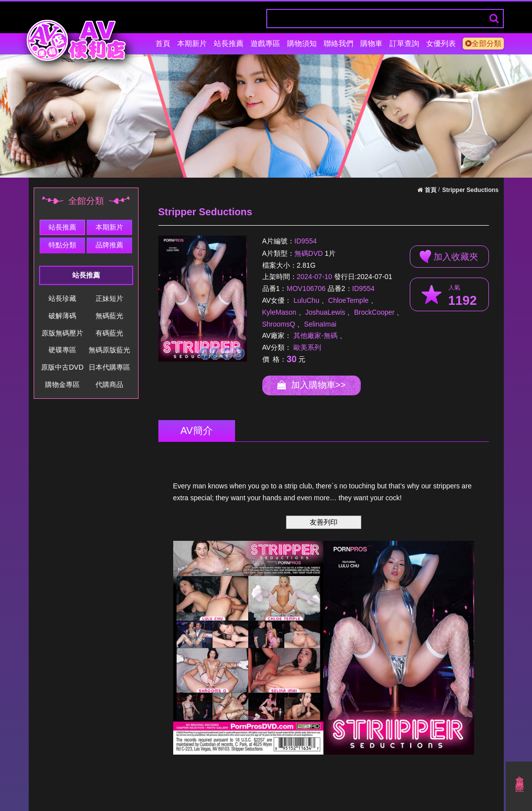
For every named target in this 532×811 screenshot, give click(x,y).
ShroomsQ (279, 324)
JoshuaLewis (325, 312)
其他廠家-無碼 (315, 335)
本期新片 (192, 43)
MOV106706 (306, 288)
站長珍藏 (62, 298)
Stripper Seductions (470, 190)
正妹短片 (109, 298)
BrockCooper (374, 312)
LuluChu (306, 300)
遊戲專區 (265, 43)
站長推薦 (229, 43)
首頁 (163, 43)
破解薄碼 (62, 316)
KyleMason (279, 312)
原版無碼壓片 (62, 333)
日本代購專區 (109, 367)
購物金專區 (62, 384)
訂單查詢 (404, 43)
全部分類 (483, 43)
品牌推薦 (109, 245)
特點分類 (62, 245)
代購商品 (109, 384)
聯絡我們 (339, 43)
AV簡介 (197, 430)
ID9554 (306, 241)
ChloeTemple (348, 300)
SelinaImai (320, 324)
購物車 (371, 43)
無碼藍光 (109, 316)
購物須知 (302, 43)
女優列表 (441, 43)
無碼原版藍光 (109, 350)
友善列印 (324, 522)
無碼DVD (309, 253)
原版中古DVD (62, 367)
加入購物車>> (312, 385)
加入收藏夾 (449, 257)
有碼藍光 (109, 333)
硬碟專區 (62, 350)
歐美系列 (307, 347)
